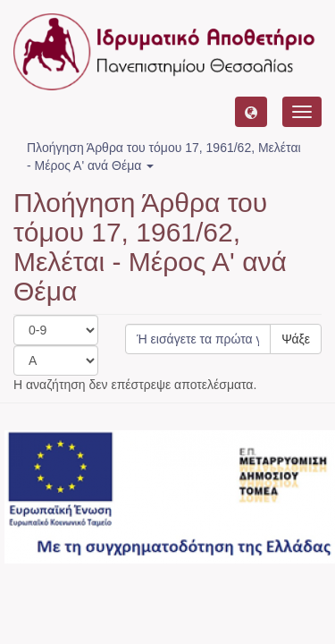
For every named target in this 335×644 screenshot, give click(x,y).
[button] (251, 112)
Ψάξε (296, 339)
